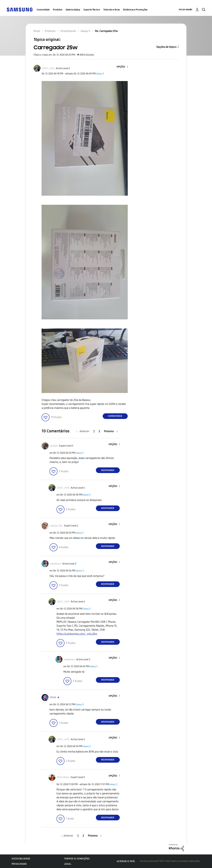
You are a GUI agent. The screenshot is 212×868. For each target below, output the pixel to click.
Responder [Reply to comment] (108, 470)
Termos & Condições (77, 859)
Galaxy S (100, 74)
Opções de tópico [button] (166, 47)
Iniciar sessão (185, 10)
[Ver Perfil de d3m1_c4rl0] (48, 68)
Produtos (58, 10)
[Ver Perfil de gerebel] (54, 446)
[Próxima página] (111, 431)
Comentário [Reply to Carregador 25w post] (115, 416)
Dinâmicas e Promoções (135, 10)
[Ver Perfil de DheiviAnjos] (63, 777)
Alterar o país (126, 861)
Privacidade (19, 864)
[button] (122, 67)
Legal (68, 864)
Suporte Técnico (92, 10)
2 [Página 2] (99, 431)
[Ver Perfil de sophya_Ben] (56, 526)
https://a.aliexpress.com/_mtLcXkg (77, 634)
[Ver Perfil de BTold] (53, 697)
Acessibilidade (21, 859)
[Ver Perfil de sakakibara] (56, 564)
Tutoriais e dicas (112, 10)
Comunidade (43, 10)
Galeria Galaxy (73, 10)
